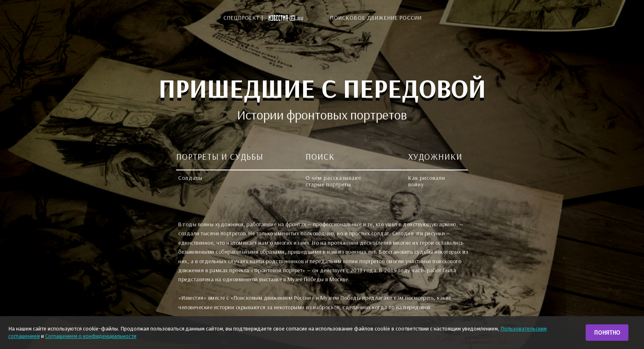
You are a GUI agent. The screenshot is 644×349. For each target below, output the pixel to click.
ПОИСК (320, 156)
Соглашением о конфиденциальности (91, 336)
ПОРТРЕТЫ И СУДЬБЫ (220, 156)
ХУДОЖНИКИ (435, 156)
